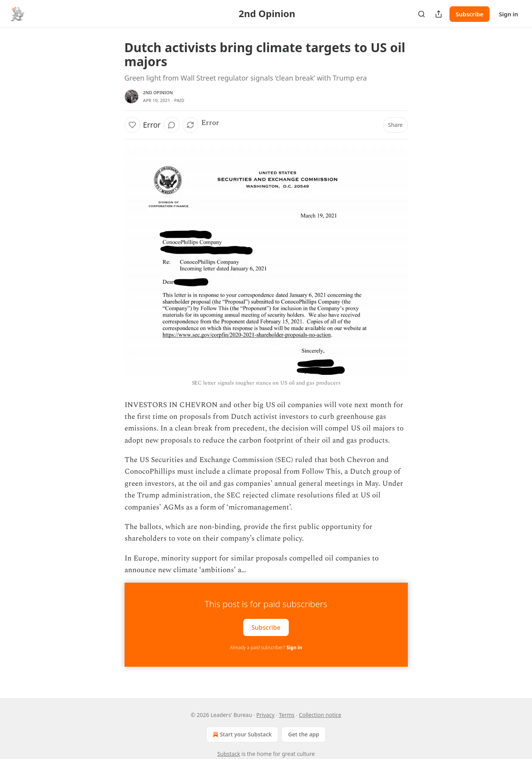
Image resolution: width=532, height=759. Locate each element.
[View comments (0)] (172, 125)
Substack (229, 754)
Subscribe (470, 14)
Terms (286, 715)
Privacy (266, 715)
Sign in (508, 14)
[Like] (132, 125)
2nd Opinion (158, 92)
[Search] (421, 14)
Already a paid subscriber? (266, 647)
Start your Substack (241, 734)
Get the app (304, 734)
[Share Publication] (439, 14)
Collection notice (320, 715)
